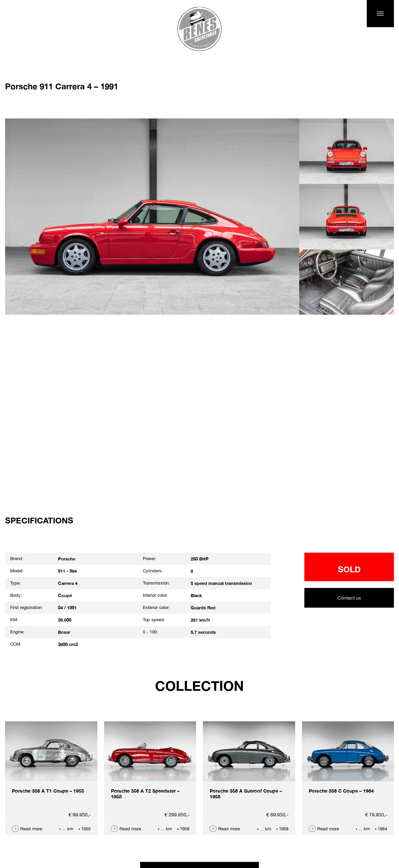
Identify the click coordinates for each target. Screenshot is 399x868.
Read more (31, 829)
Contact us (349, 598)
